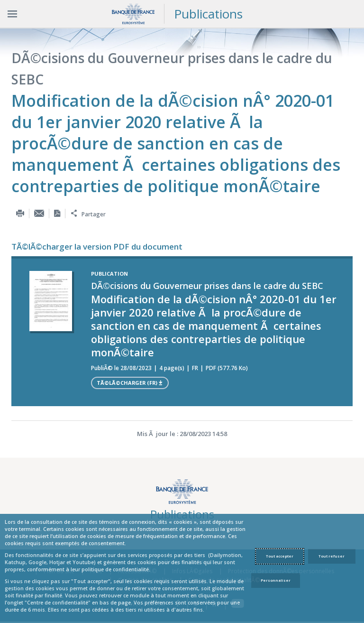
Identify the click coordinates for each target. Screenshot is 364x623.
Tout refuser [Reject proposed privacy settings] (332, 556)
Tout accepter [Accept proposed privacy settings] (280, 556)
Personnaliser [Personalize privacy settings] (276, 580)
